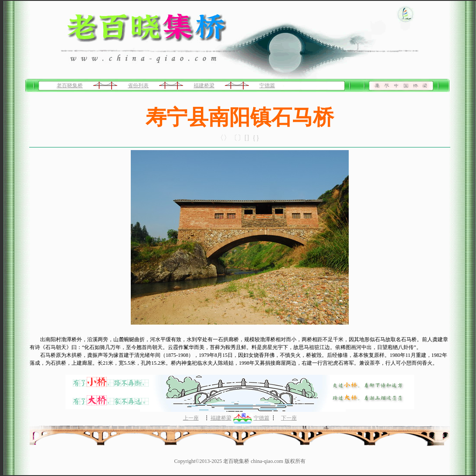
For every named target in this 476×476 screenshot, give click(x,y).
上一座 (191, 418)
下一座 (289, 418)
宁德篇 (267, 86)
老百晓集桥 (70, 86)
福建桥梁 (204, 86)
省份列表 (138, 86)
